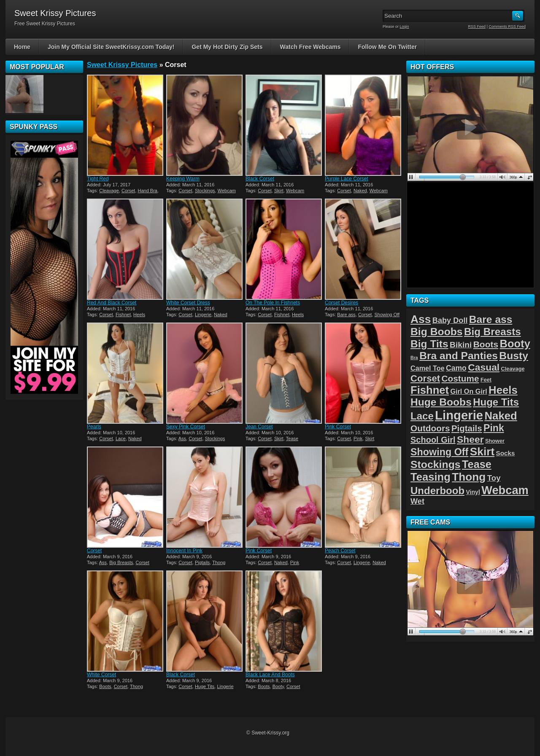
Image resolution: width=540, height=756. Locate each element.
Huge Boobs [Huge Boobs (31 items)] (441, 402)
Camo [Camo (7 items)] (456, 368)
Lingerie (203, 315)
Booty (278, 686)
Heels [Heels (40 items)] (503, 390)
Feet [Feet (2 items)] (486, 380)
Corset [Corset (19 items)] (425, 378)
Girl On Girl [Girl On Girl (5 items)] (468, 391)
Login (405, 27)
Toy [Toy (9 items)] (494, 478)
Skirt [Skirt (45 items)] (482, 452)
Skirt (279, 191)
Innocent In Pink (184, 551)
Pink (358, 439)
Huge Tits (205, 686)
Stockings (205, 191)
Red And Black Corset (112, 303)
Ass (182, 439)
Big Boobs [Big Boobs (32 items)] (437, 332)
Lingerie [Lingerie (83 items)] (459, 415)
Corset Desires (342, 303)
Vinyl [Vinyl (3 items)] (473, 492)
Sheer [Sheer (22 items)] (470, 439)
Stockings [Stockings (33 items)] (436, 464)
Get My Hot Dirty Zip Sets (227, 47)
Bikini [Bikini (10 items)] (461, 345)
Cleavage (109, 191)
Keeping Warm (183, 179)
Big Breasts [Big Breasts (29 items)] (493, 332)
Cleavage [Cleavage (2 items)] (513, 369)
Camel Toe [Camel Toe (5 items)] (428, 368)
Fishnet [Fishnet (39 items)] (430, 390)
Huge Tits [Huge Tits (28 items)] (496, 402)
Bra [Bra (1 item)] (414, 358)
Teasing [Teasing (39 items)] (431, 477)
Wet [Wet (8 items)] (417, 501)
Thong (219, 562)
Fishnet (123, 315)
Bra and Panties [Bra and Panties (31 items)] (459, 356)
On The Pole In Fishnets (273, 303)
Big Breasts (121, 562)
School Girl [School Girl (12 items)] (433, 440)
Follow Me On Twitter (387, 47)
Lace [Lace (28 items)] (422, 416)
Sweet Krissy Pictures (122, 65)
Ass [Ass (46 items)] (421, 319)
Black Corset (260, 179)
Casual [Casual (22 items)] (484, 367)
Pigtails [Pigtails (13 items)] (467, 428)
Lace (121, 439)
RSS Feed (477, 27)
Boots (105, 686)
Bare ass (346, 315)
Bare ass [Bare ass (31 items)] (491, 319)
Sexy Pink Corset (186, 427)
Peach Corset (340, 551)
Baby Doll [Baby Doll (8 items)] (450, 320)
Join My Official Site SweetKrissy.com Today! (111, 47)
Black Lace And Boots (270, 675)
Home (22, 47)
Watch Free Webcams (310, 47)
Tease (292, 439)
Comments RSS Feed (507, 27)
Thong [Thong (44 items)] (469, 477)
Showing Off (387, 315)
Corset (128, 191)
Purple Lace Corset (347, 179)
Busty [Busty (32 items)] (514, 356)
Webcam (227, 191)
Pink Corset (338, 427)
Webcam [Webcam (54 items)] (505, 490)
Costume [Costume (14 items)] (460, 378)
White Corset (101, 675)
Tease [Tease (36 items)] (477, 464)
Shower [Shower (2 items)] (495, 441)
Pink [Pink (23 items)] (494, 428)
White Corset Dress (188, 303)
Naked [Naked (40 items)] (501, 416)
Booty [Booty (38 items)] (515, 344)
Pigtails (202, 562)
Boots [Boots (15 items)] (486, 344)
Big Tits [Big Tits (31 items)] (429, 344)
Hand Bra (148, 191)
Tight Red (98, 179)
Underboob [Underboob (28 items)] (437, 491)
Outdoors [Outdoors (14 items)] (430, 428)
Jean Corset (259, 427)
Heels (139, 315)
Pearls (94, 427)
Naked (360, 191)
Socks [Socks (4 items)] (506, 453)
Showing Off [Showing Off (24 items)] (439, 452)
